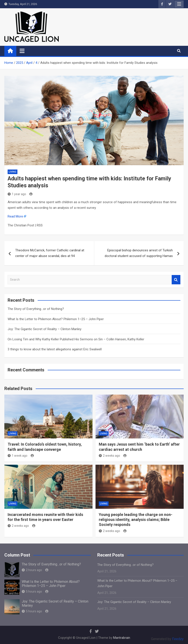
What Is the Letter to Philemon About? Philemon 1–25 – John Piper (56, 319)
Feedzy (178, 639)
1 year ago (17, 194)
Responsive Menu (179, 4)
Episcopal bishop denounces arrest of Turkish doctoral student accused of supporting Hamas (139, 253)
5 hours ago (32, 591)
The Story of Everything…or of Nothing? (36, 309)
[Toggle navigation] (22, 51)
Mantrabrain (122, 638)
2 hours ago (32, 570)
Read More (15, 216)
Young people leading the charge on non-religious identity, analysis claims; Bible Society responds (136, 520)
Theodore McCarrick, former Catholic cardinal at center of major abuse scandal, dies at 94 (50, 253)
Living (13, 172)
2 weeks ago (109, 456)
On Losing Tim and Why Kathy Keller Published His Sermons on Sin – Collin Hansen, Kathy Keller (76, 339)
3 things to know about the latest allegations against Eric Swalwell (55, 349)
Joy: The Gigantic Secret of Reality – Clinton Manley (44, 329)
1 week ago (18, 456)
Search (176, 280)
